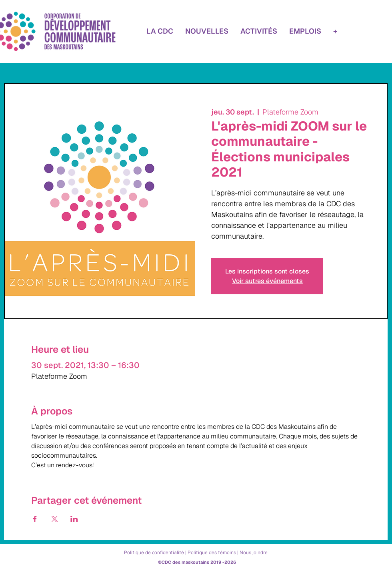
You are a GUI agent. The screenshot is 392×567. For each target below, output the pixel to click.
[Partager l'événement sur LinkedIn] (74, 519)
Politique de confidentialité (154, 553)
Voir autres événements (267, 281)
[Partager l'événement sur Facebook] (35, 519)
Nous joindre (254, 553)
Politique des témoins (212, 553)
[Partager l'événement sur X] (55, 519)
